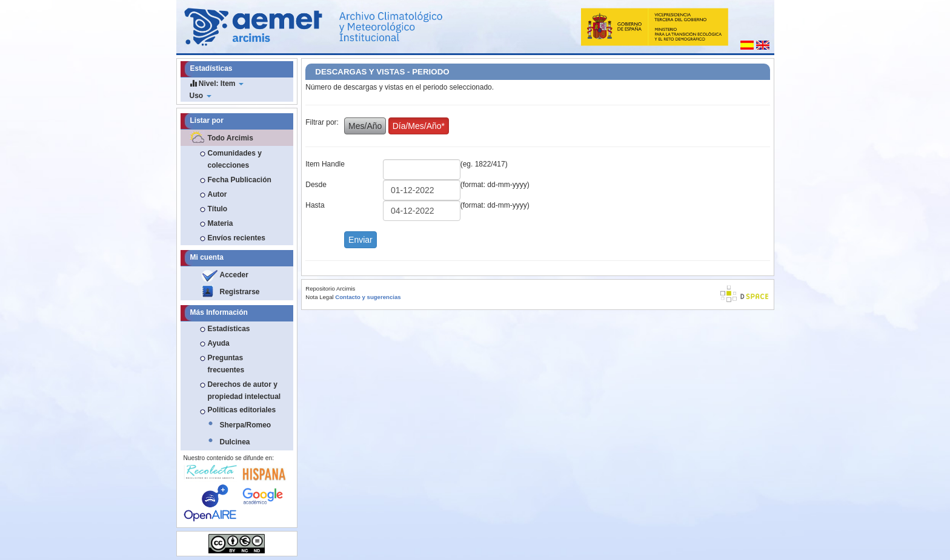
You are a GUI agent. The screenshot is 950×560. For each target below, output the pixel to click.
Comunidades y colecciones (235, 159)
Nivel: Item (217, 83)
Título (218, 209)
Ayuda (219, 343)
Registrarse (240, 292)
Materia (221, 223)
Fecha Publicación (240, 180)
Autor (218, 194)
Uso (201, 96)
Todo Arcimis (231, 138)
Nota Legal (319, 297)
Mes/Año (365, 126)
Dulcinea (235, 442)
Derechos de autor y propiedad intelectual (244, 390)
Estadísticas (229, 329)
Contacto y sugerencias (368, 297)
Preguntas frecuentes (226, 364)
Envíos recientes (237, 238)
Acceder (234, 275)
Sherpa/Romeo (246, 425)
